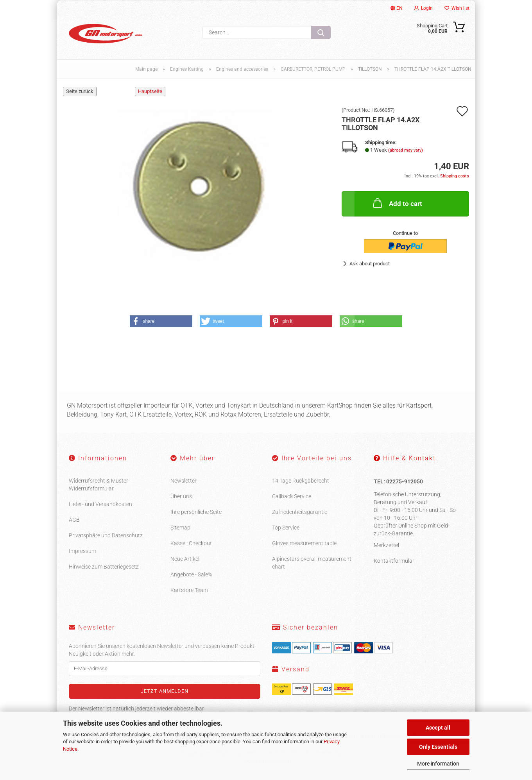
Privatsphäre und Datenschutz (106, 540)
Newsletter (184, 486)
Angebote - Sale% (191, 580)
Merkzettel (386, 550)
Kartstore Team (189, 595)
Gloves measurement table (304, 548)
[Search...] (321, 32)
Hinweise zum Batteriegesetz (104, 572)
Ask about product (370, 269)
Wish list (457, 8)
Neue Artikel (185, 564)
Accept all (438, 728)
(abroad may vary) (406, 155)
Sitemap (180, 533)
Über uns (181, 501)
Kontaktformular (394, 566)
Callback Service (292, 501)
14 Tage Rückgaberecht (301, 486)
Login (424, 8)
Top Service (286, 533)
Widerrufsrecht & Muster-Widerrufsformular (99, 490)
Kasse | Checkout (191, 548)
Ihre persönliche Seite (196, 517)
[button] (161, 327)
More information (438, 764)
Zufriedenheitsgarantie (300, 517)
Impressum (82, 556)
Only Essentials (438, 747)
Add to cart (397, 208)
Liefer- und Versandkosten (100, 509)
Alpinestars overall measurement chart (312, 568)
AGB (74, 525)
